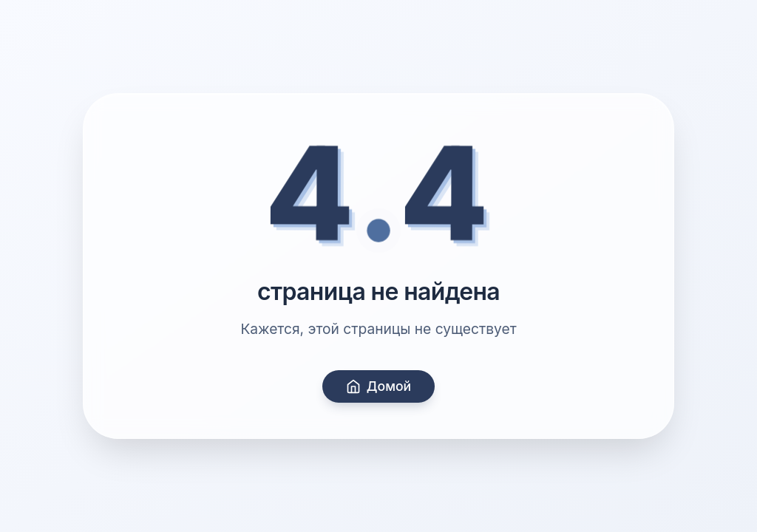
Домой (378, 386)
